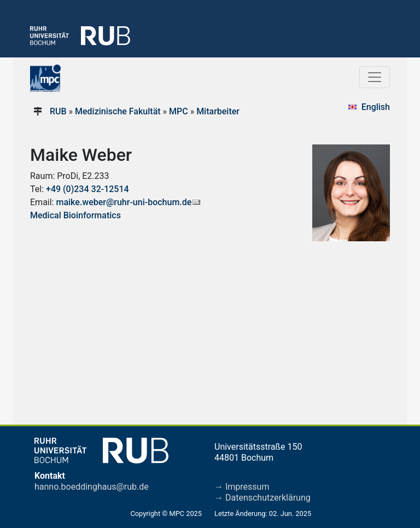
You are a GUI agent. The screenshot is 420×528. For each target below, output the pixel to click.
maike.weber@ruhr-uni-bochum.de (124, 202)
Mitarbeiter (218, 111)
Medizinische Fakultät (118, 111)
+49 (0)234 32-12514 (87, 189)
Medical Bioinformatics (75, 215)
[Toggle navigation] (375, 77)
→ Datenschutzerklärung (262, 498)
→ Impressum (242, 487)
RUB (58, 111)
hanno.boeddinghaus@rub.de (92, 487)
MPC (179, 111)
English (376, 107)
